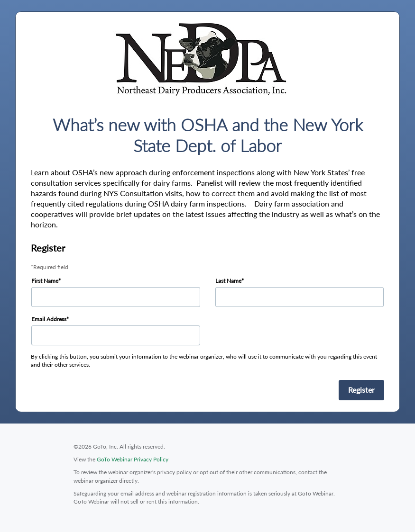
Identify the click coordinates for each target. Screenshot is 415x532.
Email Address (49, 319)
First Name (45, 281)
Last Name (228, 281)
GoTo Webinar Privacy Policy (133, 459)
